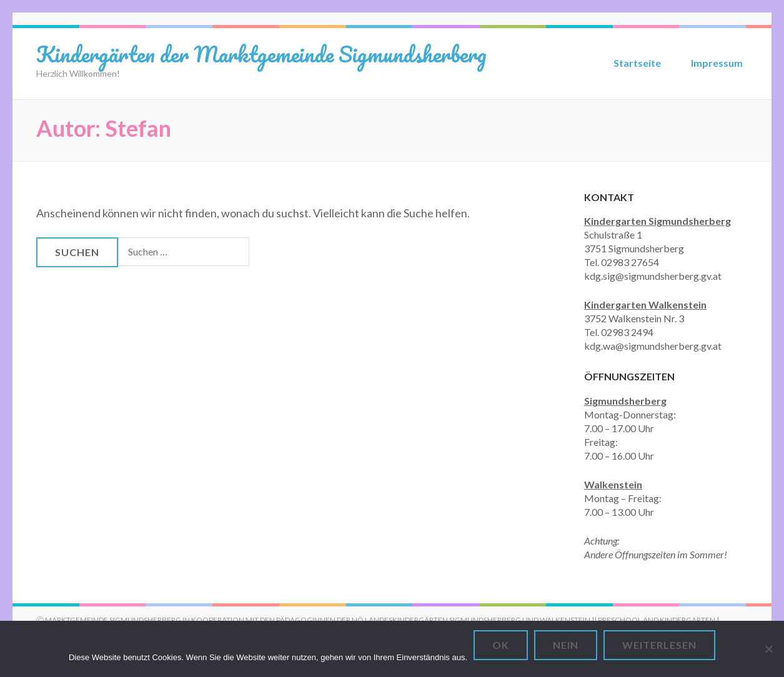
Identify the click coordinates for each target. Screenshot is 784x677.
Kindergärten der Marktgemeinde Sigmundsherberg (261, 54)
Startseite (637, 63)
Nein (566, 645)
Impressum (717, 63)
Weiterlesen (659, 645)
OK (501, 645)
